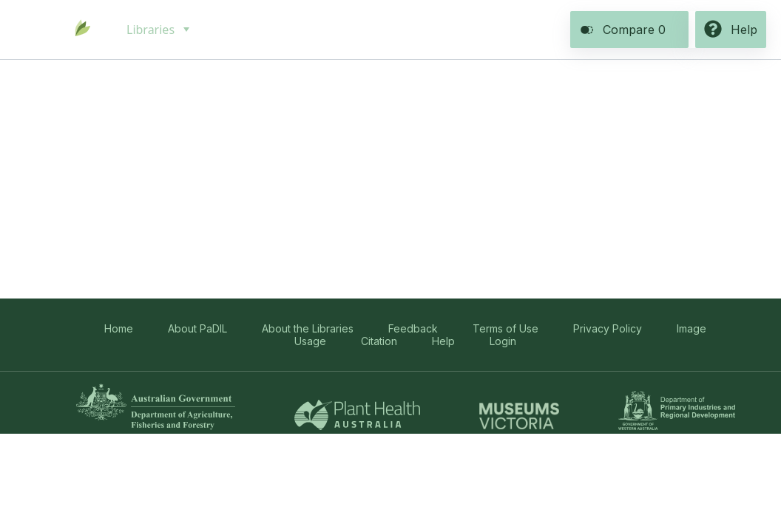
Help (443, 341)
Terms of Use (506, 328)
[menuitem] (156, 30)
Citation (379, 341)
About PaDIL (197, 328)
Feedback (413, 328)
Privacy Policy (608, 328)
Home (119, 328)
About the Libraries (308, 328)
